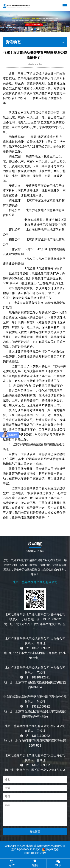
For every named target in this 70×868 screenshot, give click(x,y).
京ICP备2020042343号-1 (26, 849)
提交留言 (35, 831)
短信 (35, 863)
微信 (58, 863)
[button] (32, 29)
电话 (12, 863)
